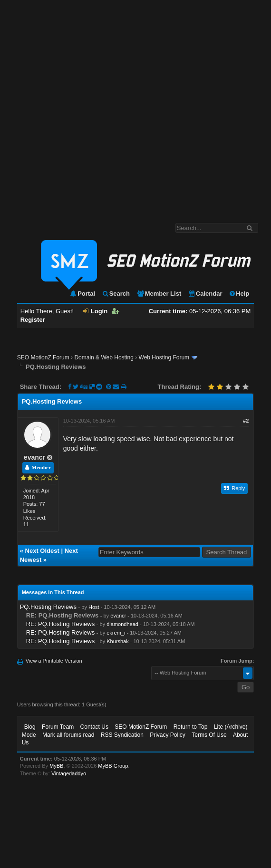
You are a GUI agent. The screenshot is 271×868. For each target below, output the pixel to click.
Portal (82, 294)
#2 (246, 421)
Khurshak (117, 641)
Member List (159, 294)
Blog (30, 727)
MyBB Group (113, 766)
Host (94, 607)
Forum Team (58, 727)
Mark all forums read (68, 735)
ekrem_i (116, 633)
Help (239, 294)
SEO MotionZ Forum (43, 357)
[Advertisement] (103, 107)
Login (95, 311)
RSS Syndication (122, 735)
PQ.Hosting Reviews (48, 607)
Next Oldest (42, 551)
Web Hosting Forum (164, 357)
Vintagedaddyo (69, 773)
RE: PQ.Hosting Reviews (61, 624)
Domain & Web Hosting (104, 357)
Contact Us (94, 727)
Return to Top (191, 727)
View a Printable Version (54, 661)
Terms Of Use (209, 735)
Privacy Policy (168, 735)
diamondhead (122, 624)
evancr (34, 457)
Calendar (205, 294)
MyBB (56, 766)
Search (116, 294)
